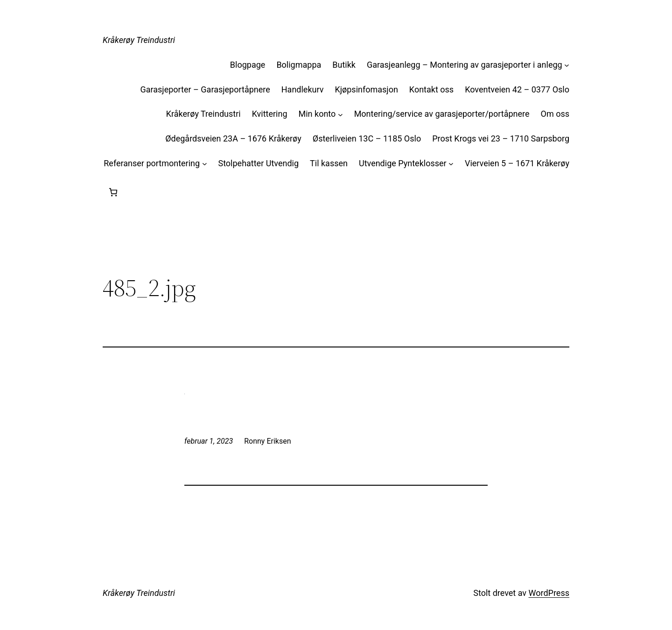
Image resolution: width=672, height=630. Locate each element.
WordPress (549, 593)
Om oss (555, 114)
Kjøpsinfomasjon (366, 89)
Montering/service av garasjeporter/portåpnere (442, 114)
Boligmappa (299, 65)
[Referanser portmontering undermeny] (205, 164)
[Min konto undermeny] (340, 114)
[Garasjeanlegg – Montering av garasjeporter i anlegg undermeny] (567, 65)
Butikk (344, 65)
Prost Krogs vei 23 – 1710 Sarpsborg (501, 138)
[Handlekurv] (113, 192)
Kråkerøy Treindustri (139, 40)
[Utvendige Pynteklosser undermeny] (451, 164)
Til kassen (329, 163)
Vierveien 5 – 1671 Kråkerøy (517, 163)
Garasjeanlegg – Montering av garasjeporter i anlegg (465, 65)
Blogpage (248, 65)
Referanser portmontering (152, 163)
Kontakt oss (431, 89)
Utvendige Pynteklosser (403, 163)
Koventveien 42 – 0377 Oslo (517, 89)
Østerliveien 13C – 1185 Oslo (367, 138)
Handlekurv (303, 89)
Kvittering (270, 114)
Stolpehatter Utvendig (258, 163)
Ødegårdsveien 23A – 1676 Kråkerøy (233, 138)
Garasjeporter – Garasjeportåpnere (205, 89)
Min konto (317, 114)
